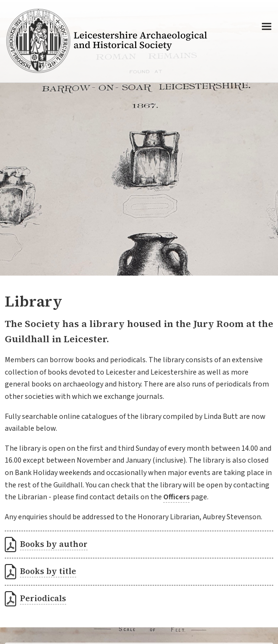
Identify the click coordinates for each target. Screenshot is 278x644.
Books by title (48, 571)
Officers (176, 497)
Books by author (54, 544)
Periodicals (43, 598)
